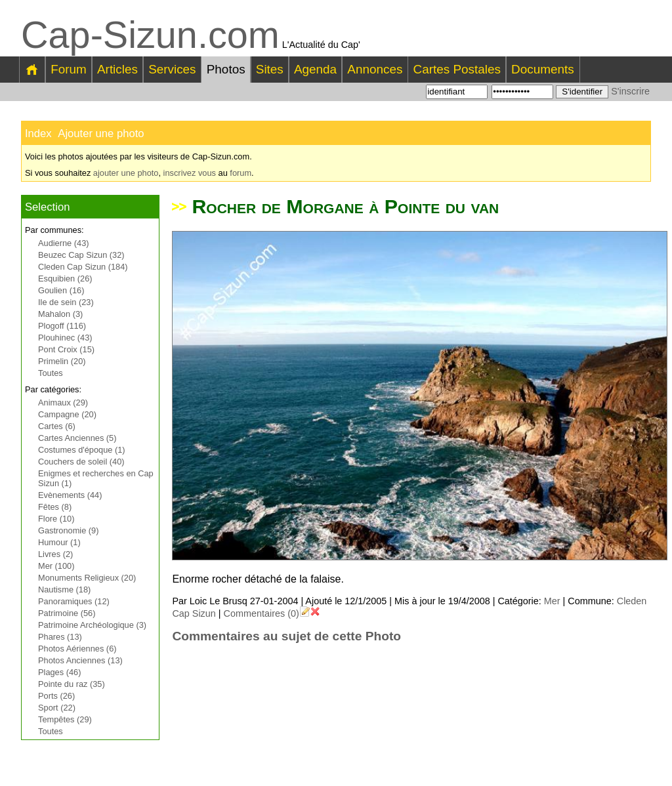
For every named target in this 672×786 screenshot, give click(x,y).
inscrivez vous (190, 173)
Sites (270, 69)
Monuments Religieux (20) (87, 578)
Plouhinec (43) (65, 338)
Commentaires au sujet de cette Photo (286, 636)
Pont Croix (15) (66, 349)
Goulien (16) (61, 290)
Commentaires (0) (262, 613)
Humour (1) (59, 542)
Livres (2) (55, 554)
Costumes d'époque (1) (82, 450)
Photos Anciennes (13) (80, 660)
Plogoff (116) (62, 326)
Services (172, 69)
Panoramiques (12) (74, 601)
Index (38, 134)
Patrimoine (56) (67, 613)
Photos (226, 69)
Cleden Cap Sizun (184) (83, 267)
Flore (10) (56, 519)
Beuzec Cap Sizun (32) (81, 255)
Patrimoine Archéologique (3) (92, 625)
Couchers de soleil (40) (81, 462)
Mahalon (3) (60, 314)
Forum (69, 69)
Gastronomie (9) (68, 530)
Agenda (315, 69)
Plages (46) (59, 672)
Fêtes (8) (55, 507)
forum (241, 173)
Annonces (375, 69)
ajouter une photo (126, 173)
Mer (552, 601)
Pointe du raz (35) (72, 684)
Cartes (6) (57, 426)
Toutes (51, 373)
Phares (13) (60, 637)
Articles (117, 69)
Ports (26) (56, 696)
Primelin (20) (62, 361)
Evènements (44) (70, 495)
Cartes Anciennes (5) (77, 438)
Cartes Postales (457, 69)
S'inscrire (630, 91)
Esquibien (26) (65, 279)
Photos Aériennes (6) (77, 649)
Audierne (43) (64, 243)
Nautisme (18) (64, 589)
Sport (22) (57, 708)
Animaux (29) (63, 403)
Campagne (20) (67, 414)
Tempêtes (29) (65, 719)
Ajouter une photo (101, 134)
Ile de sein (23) (66, 302)
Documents (543, 69)
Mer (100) (56, 566)
